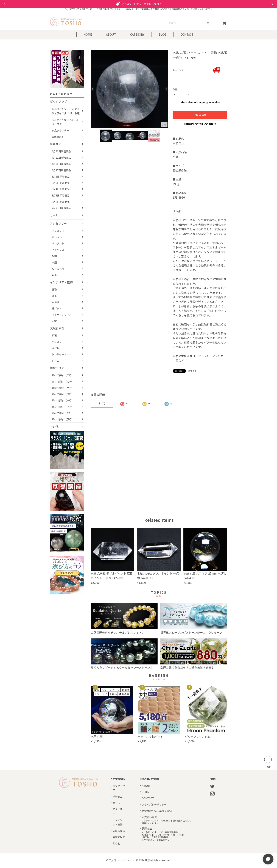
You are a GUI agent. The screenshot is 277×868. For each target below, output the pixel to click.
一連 (54, 262)
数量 (175, 89)
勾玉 (54, 275)
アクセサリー (58, 223)
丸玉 (54, 296)
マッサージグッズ (62, 315)
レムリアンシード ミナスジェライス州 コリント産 (66, 111)
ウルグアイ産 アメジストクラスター (65, 122)
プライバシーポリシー (154, 804)
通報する (192, 371)
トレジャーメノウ (61, 354)
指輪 (54, 256)
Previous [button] (93, 89)
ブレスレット (59, 231)
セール (54, 215)
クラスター (58, 342)
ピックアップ (58, 101)
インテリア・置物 (61, 282)
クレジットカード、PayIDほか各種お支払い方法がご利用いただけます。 (167, 822)
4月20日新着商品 (61, 164)
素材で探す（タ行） (63, 394)
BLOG (163, 34)
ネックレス (58, 250)
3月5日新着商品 (61, 183)
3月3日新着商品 (61, 195)
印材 (54, 321)
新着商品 (56, 144)
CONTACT (187, 34)
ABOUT (111, 34)
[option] (130, 89)
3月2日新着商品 (61, 202)
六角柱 (55, 302)
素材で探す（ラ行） (63, 419)
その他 (54, 427)
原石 (54, 335)
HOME (88, 34)
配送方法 (147, 828)
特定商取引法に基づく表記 (157, 811)
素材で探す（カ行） (63, 382)
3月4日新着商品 (61, 189)
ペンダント (58, 243)
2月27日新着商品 (61, 208)
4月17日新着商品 (61, 170)
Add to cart (200, 115)
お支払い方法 (149, 817)
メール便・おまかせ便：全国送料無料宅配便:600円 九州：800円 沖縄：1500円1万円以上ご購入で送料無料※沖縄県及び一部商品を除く (163, 836)
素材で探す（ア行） (63, 375)
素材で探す (57, 368)
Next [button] (167, 89)
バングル (57, 237)
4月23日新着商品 (61, 151)
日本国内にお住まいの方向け (200, 124)
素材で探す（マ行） (63, 407)
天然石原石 (57, 328)
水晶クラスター (60, 130)
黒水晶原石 (58, 137)
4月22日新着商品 (61, 157)
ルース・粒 (58, 269)
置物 (54, 289)
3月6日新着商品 (61, 176)
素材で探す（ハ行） (63, 400)
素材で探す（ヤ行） (63, 413)
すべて (102, 403)
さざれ (55, 348)
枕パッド (57, 308)
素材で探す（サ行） (63, 388)
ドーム (55, 361)
